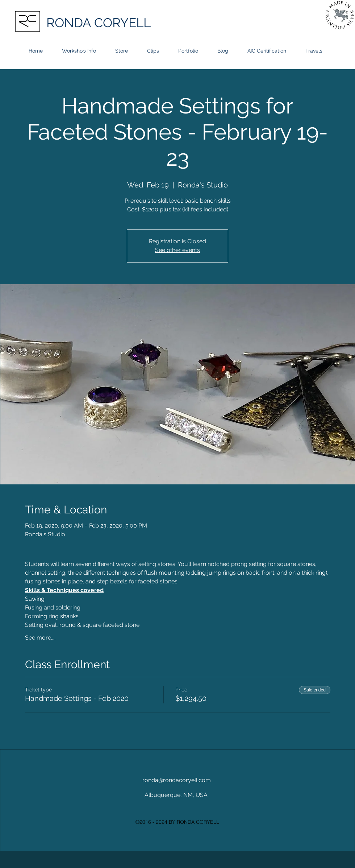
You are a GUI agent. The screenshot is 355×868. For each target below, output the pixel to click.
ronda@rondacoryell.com (177, 780)
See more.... (40, 638)
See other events (177, 250)
